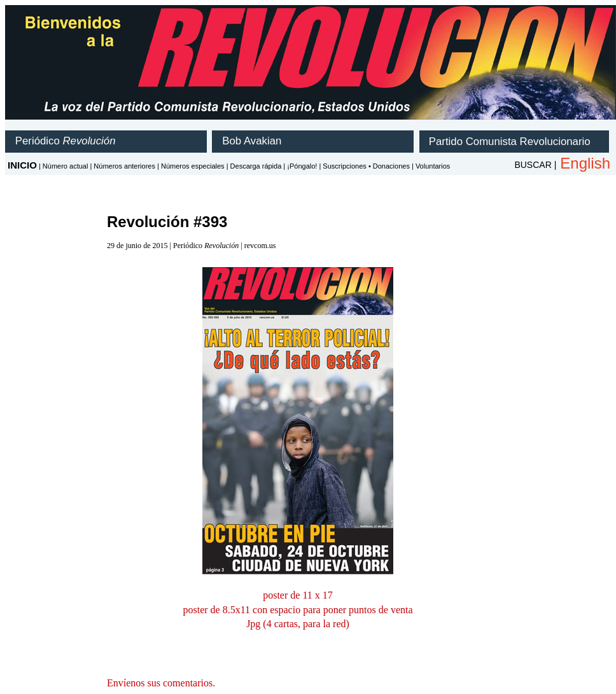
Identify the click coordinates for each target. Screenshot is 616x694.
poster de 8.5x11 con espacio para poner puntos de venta (297, 610)
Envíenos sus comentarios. (161, 683)
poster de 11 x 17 (298, 595)
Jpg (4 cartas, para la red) (298, 624)
